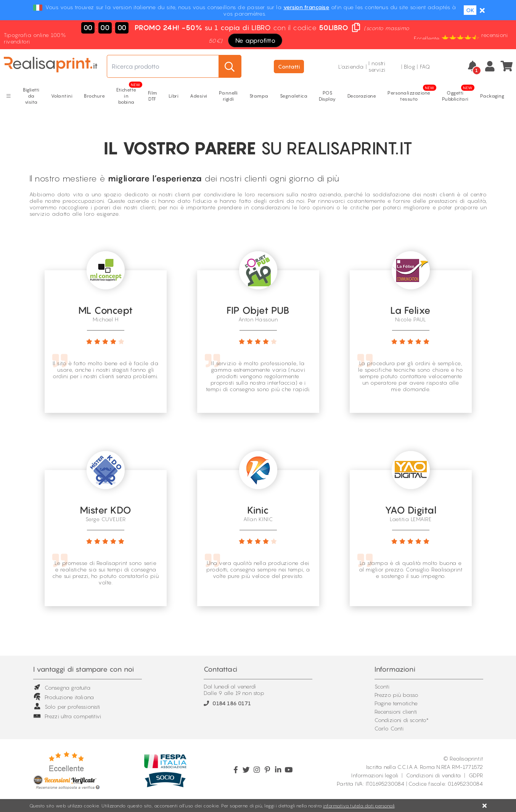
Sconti (382, 686)
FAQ (425, 67)
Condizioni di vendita (433, 775)
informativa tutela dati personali (359, 806)
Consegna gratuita (62, 688)
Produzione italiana (64, 697)
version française (306, 7)
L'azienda (351, 67)
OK (470, 10)
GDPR (476, 775)
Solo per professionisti (67, 707)
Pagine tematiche (396, 703)
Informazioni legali (375, 775)
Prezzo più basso (397, 695)
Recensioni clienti (396, 712)
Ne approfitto (256, 40)
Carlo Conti (389, 728)
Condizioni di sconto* (402, 720)
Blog (409, 67)
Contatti (289, 67)
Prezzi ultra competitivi (67, 716)
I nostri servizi (377, 66)
